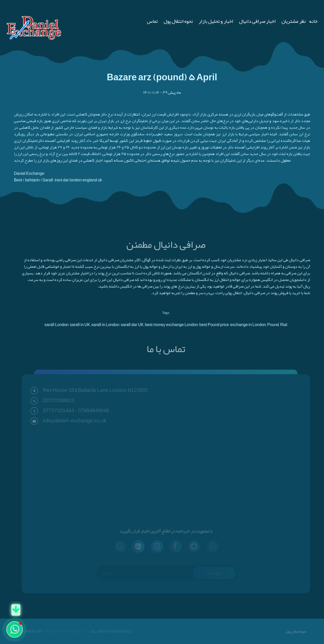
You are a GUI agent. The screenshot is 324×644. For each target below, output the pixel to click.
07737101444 (58, 410)
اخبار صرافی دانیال (257, 21)
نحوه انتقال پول (178, 21)
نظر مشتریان (294, 21)
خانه (313, 21)
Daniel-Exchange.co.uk (68, 631)
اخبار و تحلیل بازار (216, 21)
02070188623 (58, 400)
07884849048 (93, 410)
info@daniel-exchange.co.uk (75, 421)
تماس (152, 21)
